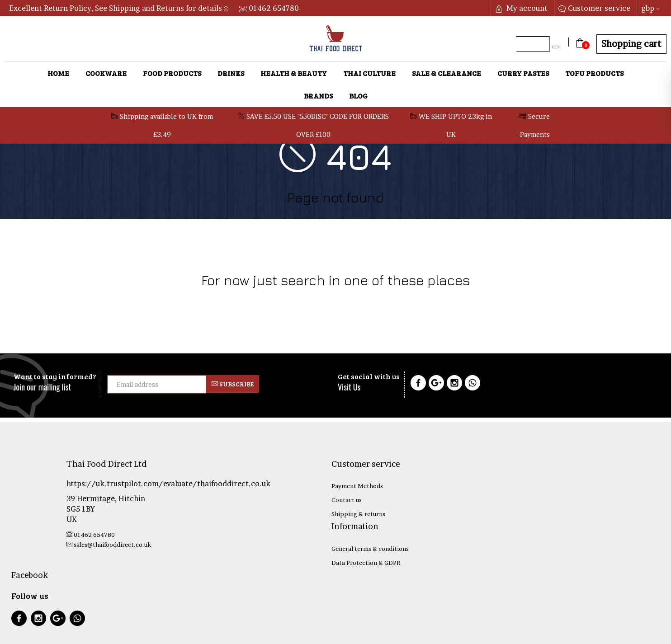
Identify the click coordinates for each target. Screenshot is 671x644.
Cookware (106, 73)
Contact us (347, 500)
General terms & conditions (370, 549)
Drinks (231, 73)
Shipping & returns (358, 514)
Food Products (172, 73)
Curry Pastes (523, 73)
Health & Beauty (294, 73)
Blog (358, 96)
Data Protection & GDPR (366, 563)
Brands (318, 96)
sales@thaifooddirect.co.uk (109, 545)
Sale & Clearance (447, 73)
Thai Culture (369, 73)
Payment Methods (357, 486)
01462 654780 (269, 8)
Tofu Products (594, 73)
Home (58, 73)
